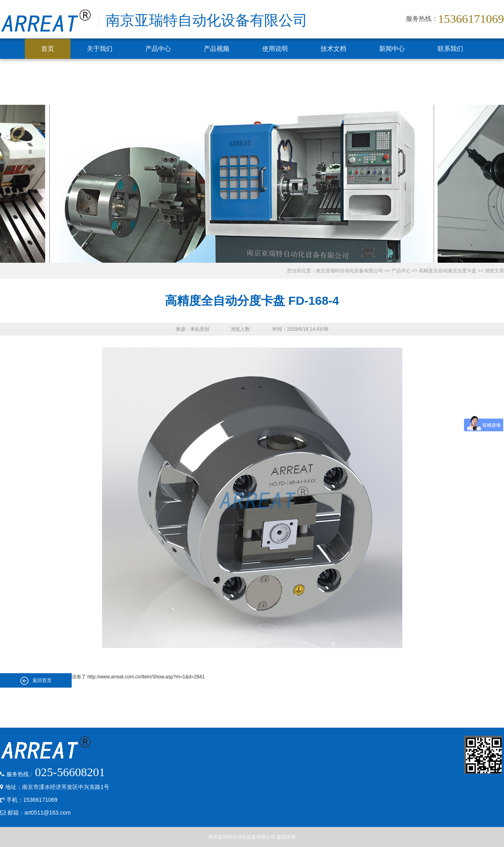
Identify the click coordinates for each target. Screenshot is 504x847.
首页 (48, 49)
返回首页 (36, 681)
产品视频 (217, 49)
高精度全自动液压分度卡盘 (448, 271)
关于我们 (100, 49)
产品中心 (158, 49)
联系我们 (450, 49)
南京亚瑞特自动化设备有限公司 (349, 271)
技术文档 (333, 49)
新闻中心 (392, 49)
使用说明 (275, 49)
